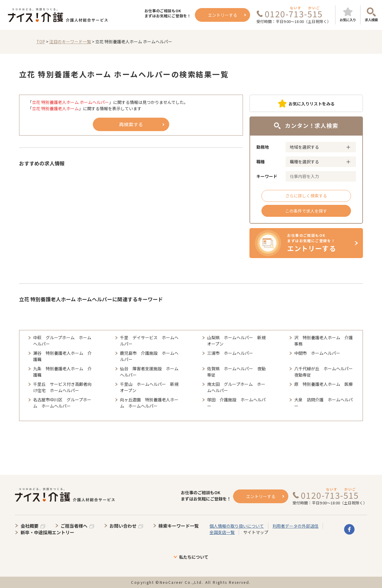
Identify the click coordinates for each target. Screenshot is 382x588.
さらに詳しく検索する (306, 196)
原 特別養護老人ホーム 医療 (324, 384)
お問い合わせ (123, 526)
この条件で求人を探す (306, 211)
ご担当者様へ (74, 526)
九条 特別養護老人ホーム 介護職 (62, 372)
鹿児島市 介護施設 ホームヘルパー (149, 356)
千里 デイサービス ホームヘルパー (149, 341)
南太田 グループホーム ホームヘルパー (236, 387)
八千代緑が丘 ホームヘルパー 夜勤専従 (324, 372)
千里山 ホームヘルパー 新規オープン (149, 387)
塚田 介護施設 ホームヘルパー (236, 403)
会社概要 (30, 526)
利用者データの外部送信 (295, 526)
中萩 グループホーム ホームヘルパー (62, 341)
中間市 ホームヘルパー (317, 353)
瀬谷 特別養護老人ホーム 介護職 (62, 356)
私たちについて (194, 557)
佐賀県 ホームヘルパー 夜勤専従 (236, 372)
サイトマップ (256, 532)
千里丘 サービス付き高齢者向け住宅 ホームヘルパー (62, 387)
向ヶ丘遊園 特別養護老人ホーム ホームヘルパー (149, 403)
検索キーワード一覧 (179, 526)
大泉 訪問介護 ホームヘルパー (324, 403)
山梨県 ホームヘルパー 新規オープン (236, 341)
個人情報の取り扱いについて (237, 526)
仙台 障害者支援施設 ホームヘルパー (149, 372)
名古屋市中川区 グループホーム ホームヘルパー (62, 403)
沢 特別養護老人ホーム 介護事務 (324, 341)
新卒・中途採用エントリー (47, 532)
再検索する (131, 124)
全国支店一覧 (222, 532)
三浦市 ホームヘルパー (230, 353)
